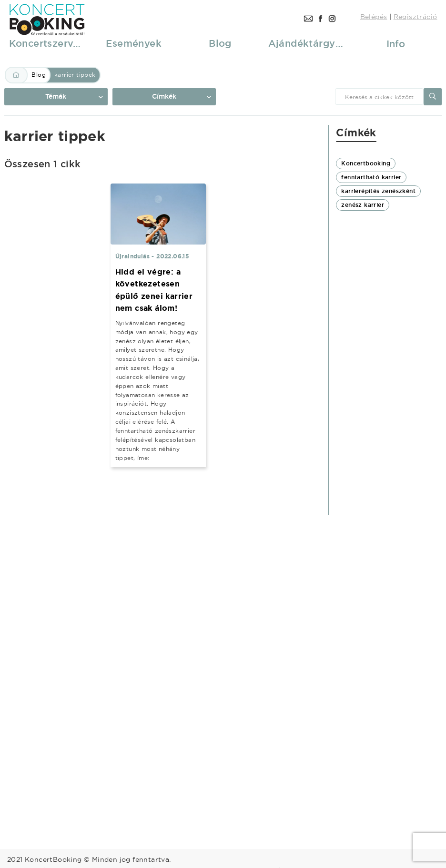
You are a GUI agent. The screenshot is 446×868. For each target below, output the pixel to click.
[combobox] (379, 97)
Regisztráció (416, 17)
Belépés (374, 17)
